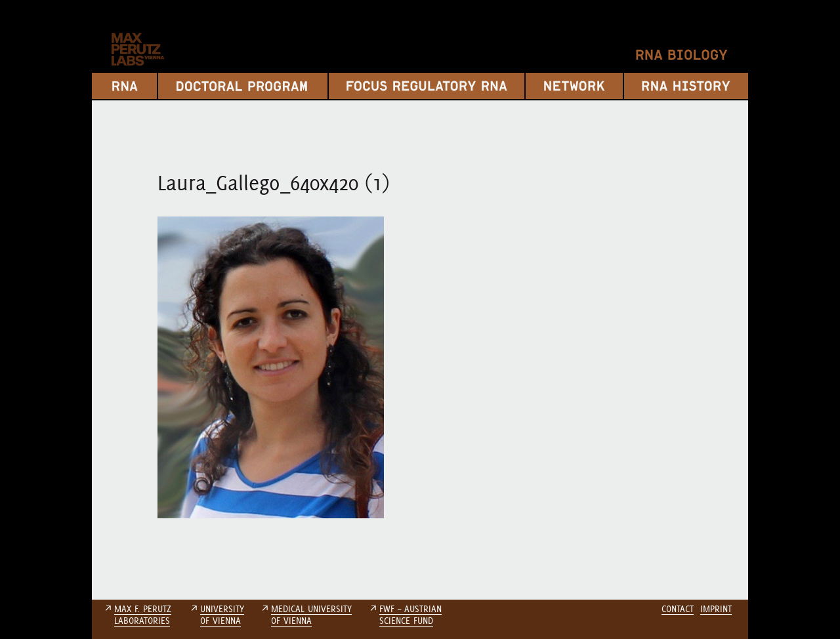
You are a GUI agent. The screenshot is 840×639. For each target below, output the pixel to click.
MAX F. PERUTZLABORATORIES (143, 615)
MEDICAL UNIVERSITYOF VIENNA (311, 615)
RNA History (686, 86)
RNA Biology (682, 55)
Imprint (716, 609)
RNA (124, 86)
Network (574, 86)
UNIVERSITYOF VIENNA (222, 615)
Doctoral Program (243, 86)
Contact (678, 609)
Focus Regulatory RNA (427, 86)
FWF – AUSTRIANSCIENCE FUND (410, 615)
